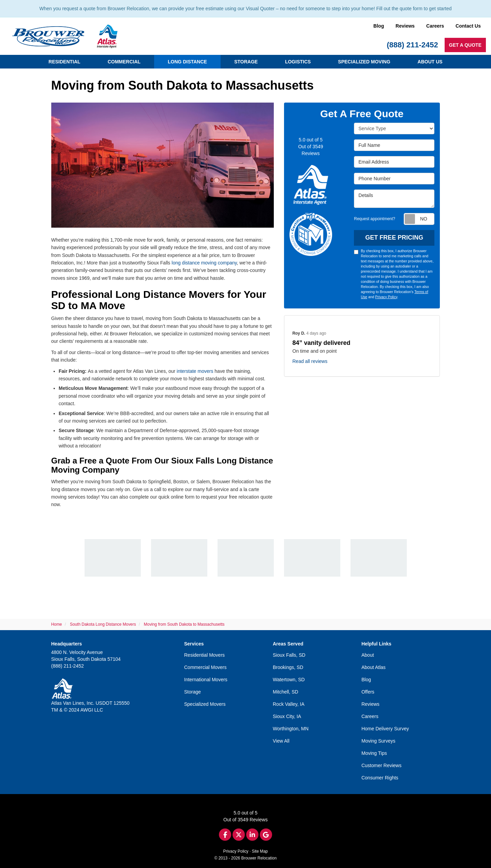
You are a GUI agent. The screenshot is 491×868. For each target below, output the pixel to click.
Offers (368, 692)
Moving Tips (374, 753)
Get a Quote (465, 45)
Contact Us (468, 26)
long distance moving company (204, 263)
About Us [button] (430, 62)
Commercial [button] (124, 62)
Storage (192, 692)
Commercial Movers (205, 667)
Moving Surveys (378, 741)
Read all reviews (310, 361)
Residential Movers (204, 655)
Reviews (405, 26)
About (368, 655)
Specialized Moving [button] (364, 62)
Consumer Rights (380, 778)
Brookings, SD (288, 667)
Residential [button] (64, 62)
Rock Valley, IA (289, 704)
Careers (435, 26)
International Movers (206, 680)
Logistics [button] (298, 62)
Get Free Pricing (394, 238)
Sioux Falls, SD (289, 655)
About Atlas (374, 667)
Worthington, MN (291, 729)
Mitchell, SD (286, 692)
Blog (379, 26)
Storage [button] (246, 62)
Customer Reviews (381, 765)
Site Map (260, 851)
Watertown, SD (289, 680)
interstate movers (195, 371)
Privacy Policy (386, 297)
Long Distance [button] (187, 62)
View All (281, 741)
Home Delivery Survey (385, 729)
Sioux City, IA (287, 716)
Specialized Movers (205, 704)
